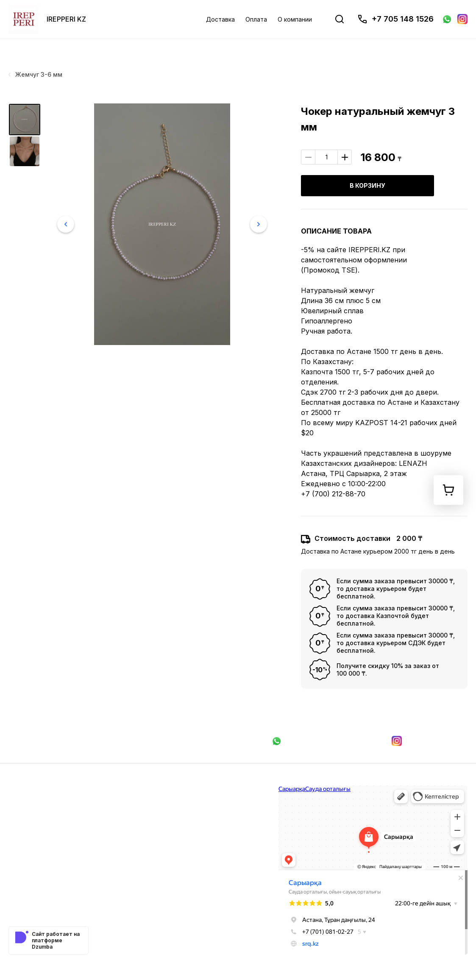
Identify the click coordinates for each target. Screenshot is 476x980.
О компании (295, 19)
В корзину (367, 185)
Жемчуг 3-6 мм (35, 74)
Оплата (256, 19)
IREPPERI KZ (66, 19)
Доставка (220, 19)
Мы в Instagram (430, 741)
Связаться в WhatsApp (324, 741)
